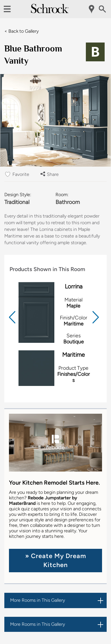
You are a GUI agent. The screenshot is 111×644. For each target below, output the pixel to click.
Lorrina (74, 286)
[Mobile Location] (92, 9)
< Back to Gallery (22, 31)
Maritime (73, 355)
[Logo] (50, 12)
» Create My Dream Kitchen (56, 560)
